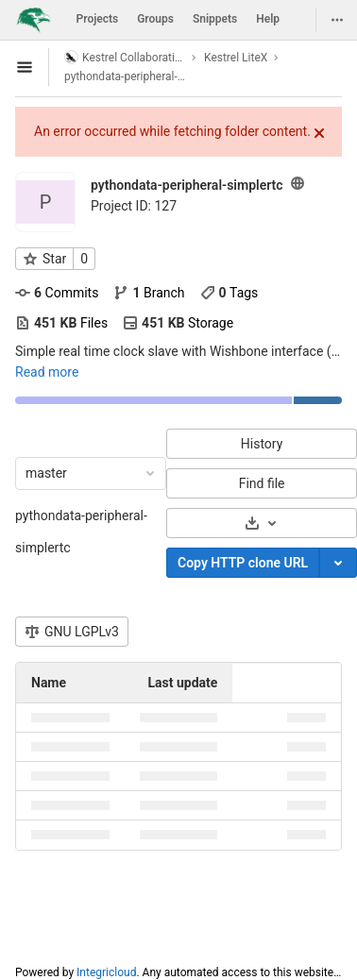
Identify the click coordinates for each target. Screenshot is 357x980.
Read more (47, 372)
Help (268, 19)
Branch (149, 293)
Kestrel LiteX (236, 58)
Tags (229, 293)
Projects (98, 19)
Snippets (215, 19)
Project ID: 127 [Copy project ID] (134, 206)
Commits (57, 293)
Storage (178, 323)
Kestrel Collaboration (125, 57)
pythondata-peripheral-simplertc (81, 532)
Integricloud (106, 972)
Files (61, 323)
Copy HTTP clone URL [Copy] (243, 563)
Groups (155, 19)
